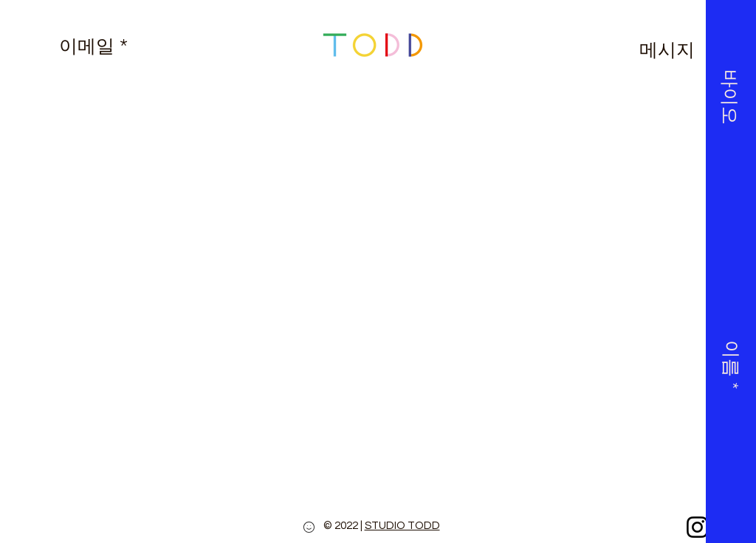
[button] (729, 71)
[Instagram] (697, 527)
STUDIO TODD (402, 526)
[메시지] (667, 49)
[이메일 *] (93, 46)
